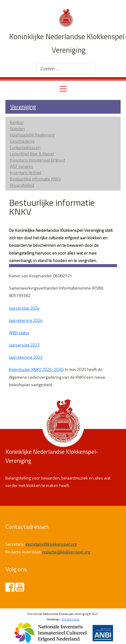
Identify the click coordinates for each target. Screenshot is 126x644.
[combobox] (66, 68)
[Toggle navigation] (63, 89)
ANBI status (19, 332)
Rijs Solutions (70, 619)
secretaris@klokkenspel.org (51, 544)
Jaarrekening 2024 (26, 320)
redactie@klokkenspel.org (66, 552)
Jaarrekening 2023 (26, 357)
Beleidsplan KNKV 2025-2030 (36, 369)
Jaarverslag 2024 (24, 308)
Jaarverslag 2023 (24, 345)
